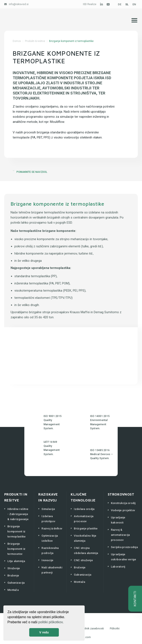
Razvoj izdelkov (52, 528)
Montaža (13, 590)
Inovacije (47, 560)
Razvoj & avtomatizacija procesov (120, 535)
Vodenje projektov (123, 510)
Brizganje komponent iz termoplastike (17, 531)
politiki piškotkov (50, 622)
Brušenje (13, 575)
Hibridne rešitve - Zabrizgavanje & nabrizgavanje (18, 514)
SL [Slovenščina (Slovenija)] (127, 4)
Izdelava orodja (84, 509)
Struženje (14, 568)
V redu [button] (44, 632)
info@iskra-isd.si (19, 4)
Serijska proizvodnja (124, 547)
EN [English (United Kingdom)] (134, 4)
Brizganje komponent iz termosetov (16, 549)
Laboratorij (118, 567)
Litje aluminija (16, 561)
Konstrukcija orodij (123, 503)
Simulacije (48, 509)
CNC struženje (83, 560)
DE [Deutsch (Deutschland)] (120, 4)
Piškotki (115, 628)
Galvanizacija (16, 583)
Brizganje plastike (86, 528)
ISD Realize (90, 4)
